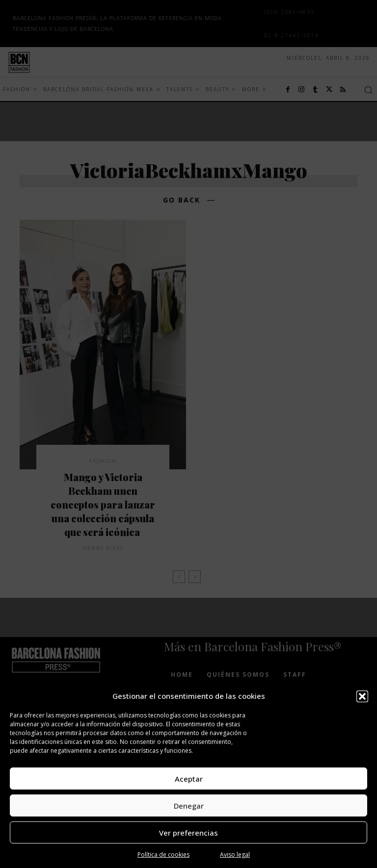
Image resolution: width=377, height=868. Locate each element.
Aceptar (189, 779)
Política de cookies (163, 855)
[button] (362, 696)
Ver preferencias (188, 833)
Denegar (189, 806)
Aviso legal (235, 855)
